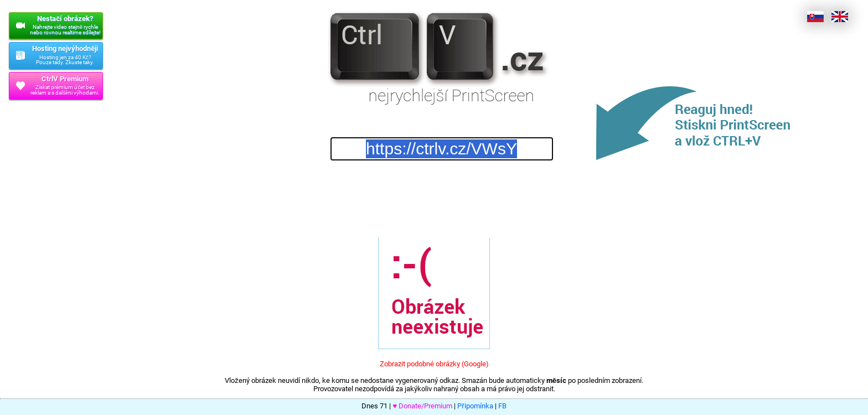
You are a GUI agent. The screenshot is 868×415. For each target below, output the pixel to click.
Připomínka (475, 406)
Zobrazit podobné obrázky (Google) (434, 364)
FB (502, 406)
